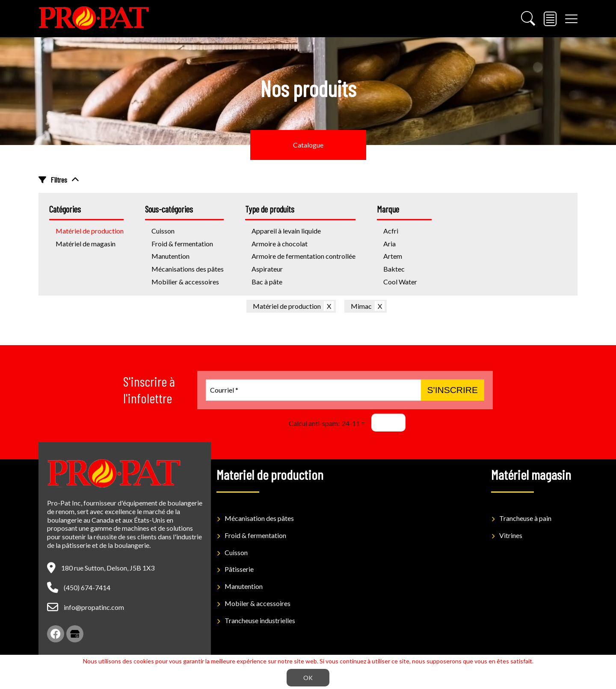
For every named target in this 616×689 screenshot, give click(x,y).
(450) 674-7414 (87, 587)
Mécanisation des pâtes (259, 518)
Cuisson (236, 552)
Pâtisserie (239, 569)
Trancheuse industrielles (260, 620)
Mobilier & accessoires (185, 282)
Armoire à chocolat (280, 244)
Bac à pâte (267, 282)
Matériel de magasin (86, 244)
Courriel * (224, 390)
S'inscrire (453, 390)
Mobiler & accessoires (258, 603)
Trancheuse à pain (525, 518)
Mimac (361, 306)
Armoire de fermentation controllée (304, 256)
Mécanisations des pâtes (188, 269)
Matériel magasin (531, 474)
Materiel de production (270, 474)
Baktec (394, 269)
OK (308, 678)
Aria (389, 244)
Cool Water (400, 282)
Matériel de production (287, 306)
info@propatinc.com (94, 607)
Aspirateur (267, 269)
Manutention (170, 256)
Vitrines (511, 535)
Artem (393, 256)
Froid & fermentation (182, 244)
